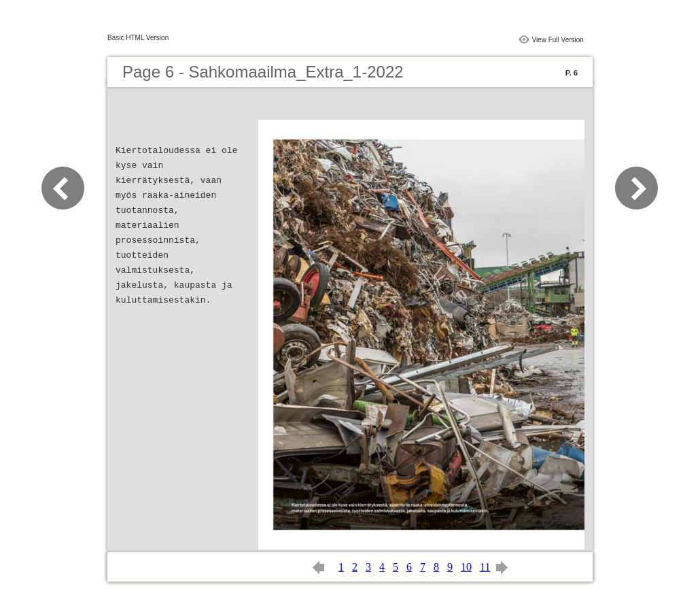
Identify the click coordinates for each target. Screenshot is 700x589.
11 (485, 567)
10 (466, 567)
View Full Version (558, 40)
